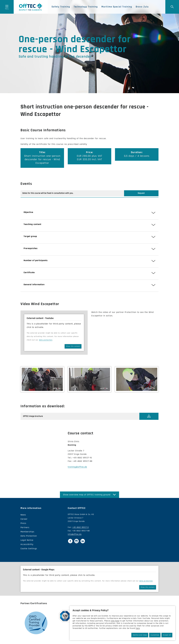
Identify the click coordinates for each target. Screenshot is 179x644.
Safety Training (61, 7)
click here (115, 621)
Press (23, 523)
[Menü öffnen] (7, 7)
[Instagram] (76, 541)
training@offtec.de (77, 467)
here (138, 628)
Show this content (73, 346)
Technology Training (86, 7)
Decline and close (140, 635)
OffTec (31, 7)
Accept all (167, 635)
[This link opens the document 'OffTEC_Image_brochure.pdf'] (149, 416)
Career (24, 519)
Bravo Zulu (142, 7)
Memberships (27, 532)
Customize (155, 635)
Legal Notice (27, 540)
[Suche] (172, 7)
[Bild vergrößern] (42, 379)
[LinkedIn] (83, 541)
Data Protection (29, 536)
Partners (25, 527)
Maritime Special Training (117, 7)
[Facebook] (70, 541)
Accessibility (27, 544)
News (23, 515)
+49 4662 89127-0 (80, 527)
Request (141, 193)
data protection (46, 340)
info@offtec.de (75, 534)
